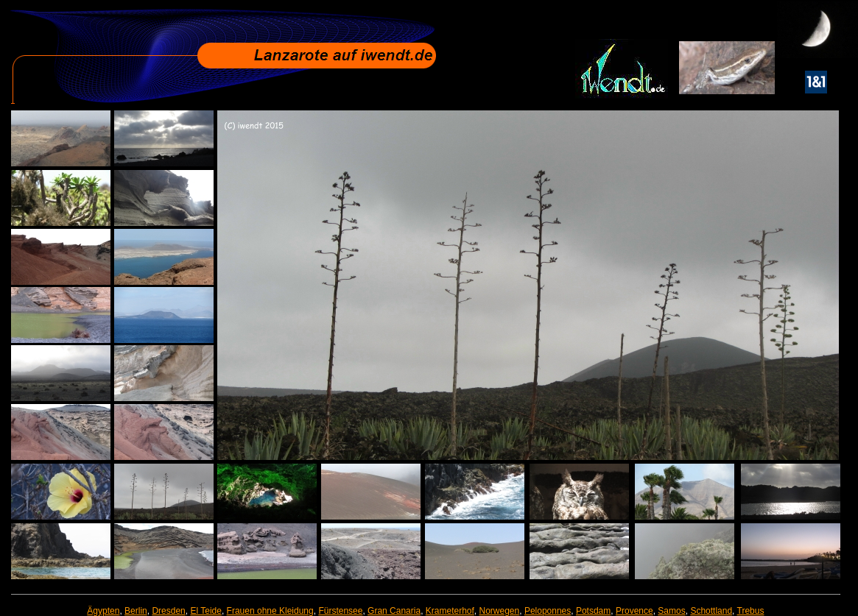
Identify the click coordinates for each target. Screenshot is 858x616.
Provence (634, 611)
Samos (671, 611)
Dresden (168, 611)
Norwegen (500, 611)
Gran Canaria (394, 611)
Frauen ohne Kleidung (270, 611)
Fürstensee (340, 611)
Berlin (136, 611)
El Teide (205, 611)
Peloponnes (548, 611)
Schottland (711, 611)
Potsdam (593, 611)
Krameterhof (450, 611)
